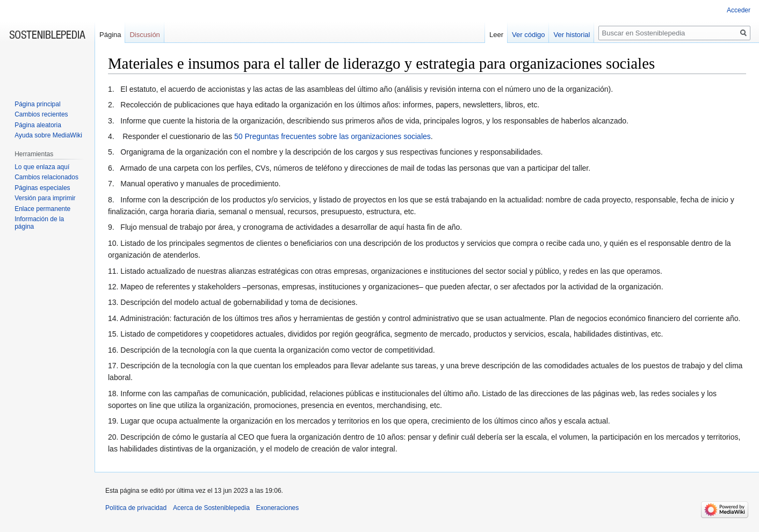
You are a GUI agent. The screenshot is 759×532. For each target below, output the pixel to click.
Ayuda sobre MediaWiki (48, 135)
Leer (496, 35)
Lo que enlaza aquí (42, 167)
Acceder (739, 10)
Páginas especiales (42, 188)
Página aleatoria (38, 125)
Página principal (37, 104)
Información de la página (39, 223)
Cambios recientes (41, 114)
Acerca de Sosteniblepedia (211, 508)
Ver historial (572, 35)
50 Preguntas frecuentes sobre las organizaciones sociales (332, 136)
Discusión (144, 35)
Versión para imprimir (45, 198)
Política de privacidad (136, 508)
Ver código (528, 35)
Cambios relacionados (46, 177)
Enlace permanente (42, 209)
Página (110, 35)
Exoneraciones (277, 508)
